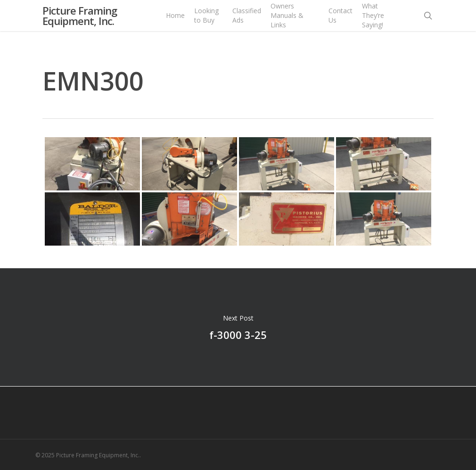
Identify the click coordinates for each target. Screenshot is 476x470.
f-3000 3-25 (238, 327)
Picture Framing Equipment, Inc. (80, 24)
